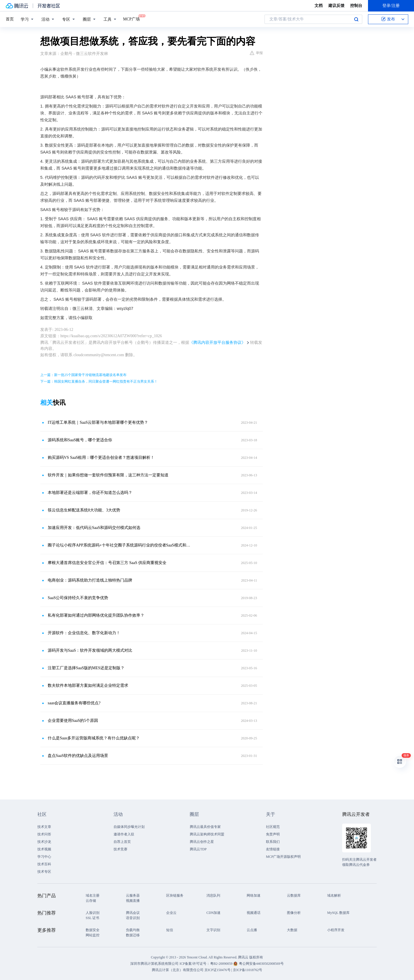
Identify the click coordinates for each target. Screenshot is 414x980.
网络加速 (254, 895)
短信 (170, 930)
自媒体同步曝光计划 (129, 827)
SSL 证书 (92, 918)
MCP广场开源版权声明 (283, 857)
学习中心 (44, 857)
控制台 (356, 6)
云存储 (91, 901)
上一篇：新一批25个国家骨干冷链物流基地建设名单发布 (83, 375)
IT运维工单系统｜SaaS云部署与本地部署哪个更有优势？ (98, 422)
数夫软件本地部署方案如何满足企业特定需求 (88, 685)
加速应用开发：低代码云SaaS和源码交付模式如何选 (94, 528)
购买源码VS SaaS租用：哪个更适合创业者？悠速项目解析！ (101, 458)
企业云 (171, 913)
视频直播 (133, 901)
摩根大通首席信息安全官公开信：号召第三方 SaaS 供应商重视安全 (107, 563)
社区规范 (273, 827)
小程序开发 (336, 930)
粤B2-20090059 (222, 964)
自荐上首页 (122, 842)
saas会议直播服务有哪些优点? (74, 703)
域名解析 (334, 895)
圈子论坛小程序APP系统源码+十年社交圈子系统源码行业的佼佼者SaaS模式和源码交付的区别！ (119, 545)
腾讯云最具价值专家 (205, 827)
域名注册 (93, 895)
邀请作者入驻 (124, 834)
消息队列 (213, 895)
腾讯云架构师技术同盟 (207, 834)
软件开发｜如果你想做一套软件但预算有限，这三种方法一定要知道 (108, 475)
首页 (10, 19)
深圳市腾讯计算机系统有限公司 (154, 964)
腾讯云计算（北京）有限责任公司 (178, 970)
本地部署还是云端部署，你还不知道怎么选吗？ (90, 493)
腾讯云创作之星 (202, 842)
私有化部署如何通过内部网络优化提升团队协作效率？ (96, 615)
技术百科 (44, 864)
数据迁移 (133, 935)
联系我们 (273, 842)
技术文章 (44, 827)
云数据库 (294, 895)
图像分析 (294, 913)
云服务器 (133, 895)
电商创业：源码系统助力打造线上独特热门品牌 (90, 580)
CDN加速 (213, 913)
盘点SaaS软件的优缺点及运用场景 (78, 756)
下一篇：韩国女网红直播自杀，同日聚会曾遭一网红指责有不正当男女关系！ (99, 381)
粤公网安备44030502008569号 (261, 964)
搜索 (356, 19)
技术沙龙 (44, 842)
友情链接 (273, 849)
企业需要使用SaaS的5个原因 (73, 721)
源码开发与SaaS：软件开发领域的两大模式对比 (90, 650)
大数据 (292, 930)
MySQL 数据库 (338, 913)
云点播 (252, 930)
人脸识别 (93, 913)
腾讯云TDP (198, 849)
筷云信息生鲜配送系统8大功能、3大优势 (84, 510)
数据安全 (93, 930)
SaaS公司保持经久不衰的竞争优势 (78, 598)
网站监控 (93, 935)
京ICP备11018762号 (248, 970)
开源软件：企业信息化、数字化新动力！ (84, 633)
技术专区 (44, 872)
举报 (256, 53)
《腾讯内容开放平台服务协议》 (217, 343)
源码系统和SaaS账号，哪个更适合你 (80, 440)
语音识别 (133, 918)
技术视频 (44, 849)
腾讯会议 (133, 913)
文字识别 (213, 930)
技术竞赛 (120, 849)
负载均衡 (133, 930)
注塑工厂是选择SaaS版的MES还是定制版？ (86, 668)
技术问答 (44, 834)
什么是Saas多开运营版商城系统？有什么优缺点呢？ (94, 738)
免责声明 (273, 834)
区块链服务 (175, 895)
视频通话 (254, 913)
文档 (319, 6)
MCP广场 (131, 19)
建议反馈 (336, 6)
